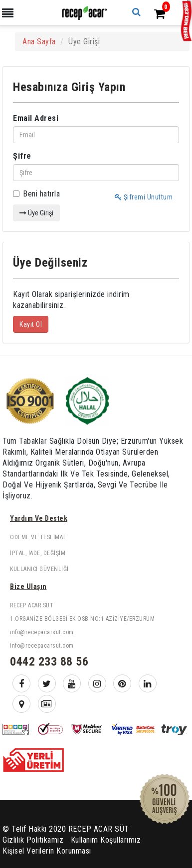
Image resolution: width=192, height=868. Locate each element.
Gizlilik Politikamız (33, 840)
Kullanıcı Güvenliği (39, 569)
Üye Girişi (36, 213)
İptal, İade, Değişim (38, 553)
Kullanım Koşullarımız (106, 840)
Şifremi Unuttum (144, 197)
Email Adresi (36, 118)
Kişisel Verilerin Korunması (47, 851)
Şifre (22, 156)
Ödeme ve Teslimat (38, 537)
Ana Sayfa (39, 42)
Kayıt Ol (31, 324)
